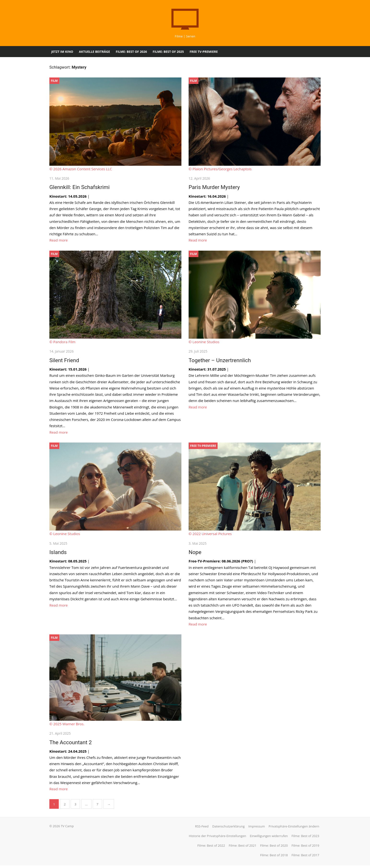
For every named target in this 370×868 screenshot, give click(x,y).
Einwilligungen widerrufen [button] (270, 838)
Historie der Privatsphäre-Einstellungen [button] (218, 838)
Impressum (257, 829)
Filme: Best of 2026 (131, 52)
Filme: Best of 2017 (306, 858)
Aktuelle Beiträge (94, 52)
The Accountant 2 (70, 745)
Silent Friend (63, 361)
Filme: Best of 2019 (306, 848)
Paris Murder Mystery (214, 188)
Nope (195, 554)
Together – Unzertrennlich (220, 361)
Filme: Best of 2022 (212, 848)
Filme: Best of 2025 (168, 52)
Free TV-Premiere (204, 52)
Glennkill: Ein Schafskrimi (79, 188)
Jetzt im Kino (62, 52)
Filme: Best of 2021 (243, 848)
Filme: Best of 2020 (275, 848)
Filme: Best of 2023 (306, 838)
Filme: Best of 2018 (275, 858)
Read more (58, 241)
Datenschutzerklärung (229, 829)
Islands (57, 554)
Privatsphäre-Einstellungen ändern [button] (295, 829)
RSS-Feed (203, 829)
